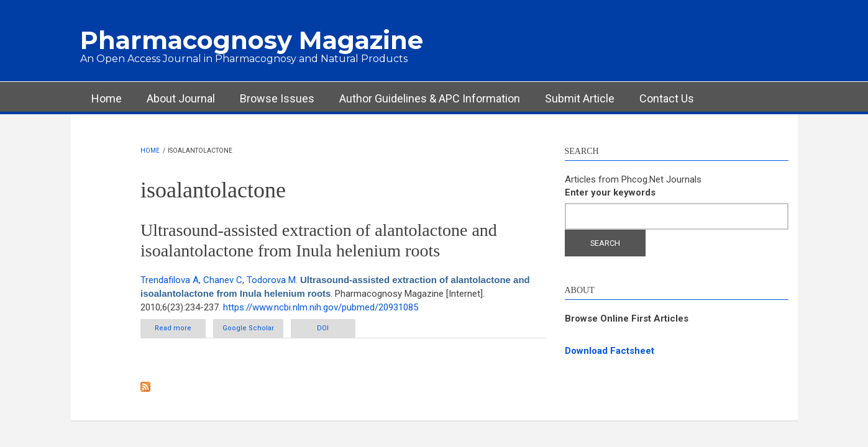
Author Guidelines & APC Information (430, 98)
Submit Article (580, 98)
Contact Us (667, 98)
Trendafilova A (170, 280)
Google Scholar (248, 328)
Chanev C (223, 280)
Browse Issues (277, 98)
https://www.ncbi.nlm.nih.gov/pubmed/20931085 (321, 307)
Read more (180, 328)
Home (107, 98)
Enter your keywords (610, 192)
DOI (323, 328)
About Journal (181, 98)
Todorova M (271, 280)
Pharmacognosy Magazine (252, 40)
